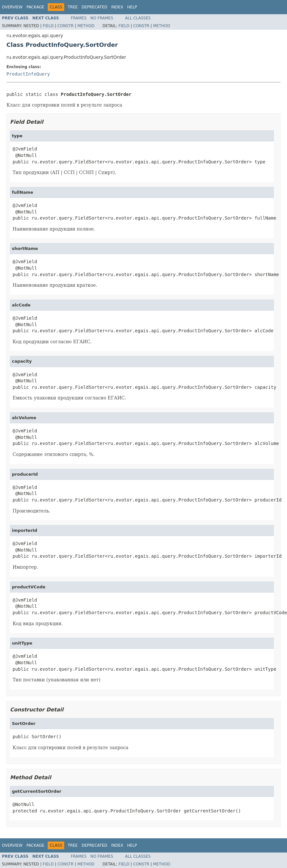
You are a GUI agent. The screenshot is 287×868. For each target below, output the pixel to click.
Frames (79, 18)
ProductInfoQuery (28, 74)
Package (35, 7)
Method (86, 26)
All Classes (138, 18)
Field (48, 26)
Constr (65, 26)
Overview (12, 7)
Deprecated (94, 7)
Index (117, 7)
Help (132, 7)
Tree (73, 7)
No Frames (102, 18)
